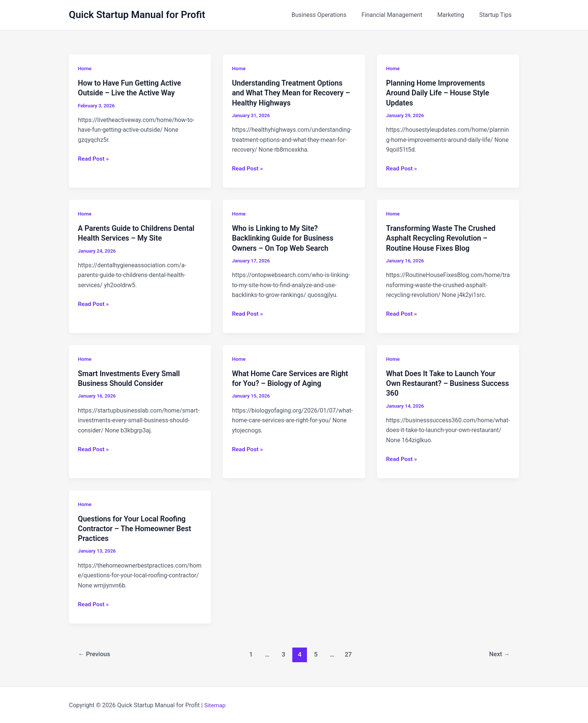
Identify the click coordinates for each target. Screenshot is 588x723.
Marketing (455, 15)
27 (349, 653)
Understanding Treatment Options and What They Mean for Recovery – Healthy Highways (293, 93)
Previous (95, 653)
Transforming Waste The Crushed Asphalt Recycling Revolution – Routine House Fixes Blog (443, 238)
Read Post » (94, 159)
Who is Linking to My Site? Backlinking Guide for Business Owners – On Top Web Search (284, 238)
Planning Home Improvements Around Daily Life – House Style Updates (439, 93)
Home (85, 68)
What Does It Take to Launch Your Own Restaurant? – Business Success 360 (443, 383)
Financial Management (399, 15)
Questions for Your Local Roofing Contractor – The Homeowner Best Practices (136, 527)
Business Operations (329, 15)
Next (499, 653)
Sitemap (215, 704)
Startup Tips (497, 15)
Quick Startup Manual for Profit (137, 15)
